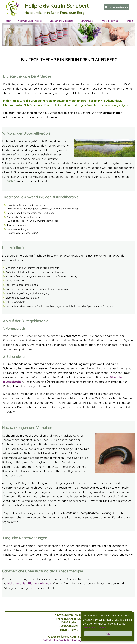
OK (108, 634)
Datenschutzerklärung (68, 640)
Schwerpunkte (87, 21)
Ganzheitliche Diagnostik (61, 21)
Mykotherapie (16, 583)
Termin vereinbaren (118, 7)
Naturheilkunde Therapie (30, 21)
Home (9, 21)
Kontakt (129, 21)
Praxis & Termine (110, 21)
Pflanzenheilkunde (39, 583)
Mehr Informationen (108, 627)
